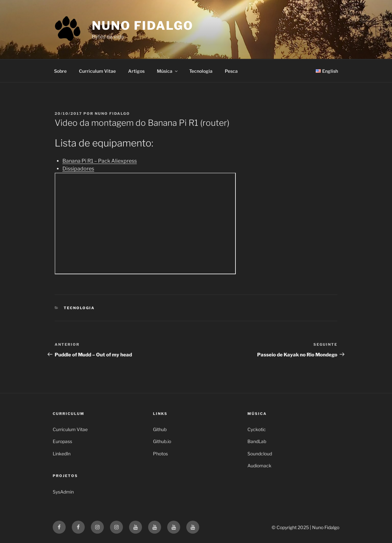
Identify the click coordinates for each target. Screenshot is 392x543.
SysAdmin (63, 492)
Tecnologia (201, 71)
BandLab (257, 441)
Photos (160, 454)
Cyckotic (257, 429)
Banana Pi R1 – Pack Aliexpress (100, 161)
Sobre (60, 71)
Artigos (136, 71)
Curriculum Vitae (97, 71)
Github (160, 429)
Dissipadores (78, 169)
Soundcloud (260, 454)
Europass (62, 441)
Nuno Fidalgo (143, 26)
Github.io (162, 441)
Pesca (231, 71)
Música (168, 71)
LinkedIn (62, 454)
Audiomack (259, 466)
